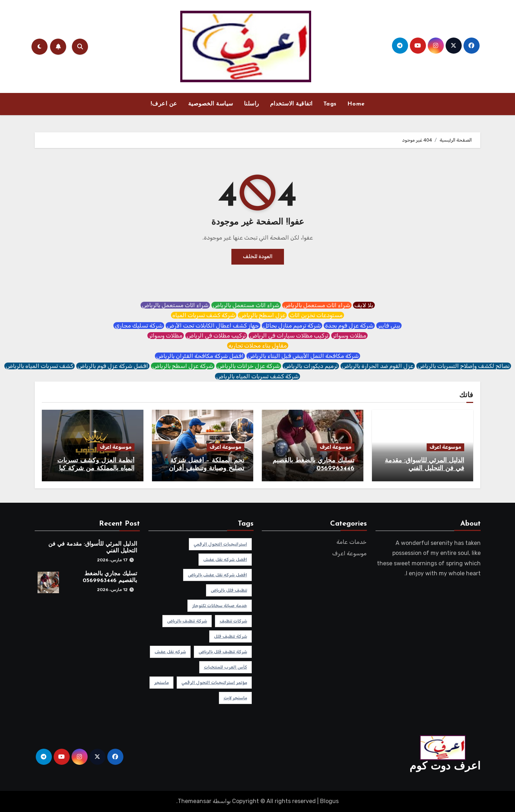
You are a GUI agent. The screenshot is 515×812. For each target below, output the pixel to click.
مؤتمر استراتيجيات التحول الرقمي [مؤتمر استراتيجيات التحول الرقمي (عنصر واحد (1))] (214, 683)
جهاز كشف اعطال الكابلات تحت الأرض (213, 326)
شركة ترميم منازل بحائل (292, 326)
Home (356, 104)
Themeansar (195, 801)
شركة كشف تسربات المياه (204, 315)
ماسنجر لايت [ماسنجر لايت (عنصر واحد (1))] (235, 698)
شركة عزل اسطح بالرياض (183, 366)
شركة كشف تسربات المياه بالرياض (257, 376)
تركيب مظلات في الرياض (216, 336)
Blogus (329, 801)
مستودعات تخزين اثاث (316, 315)
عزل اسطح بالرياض (262, 315)
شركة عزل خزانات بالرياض (249, 366)
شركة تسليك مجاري (139, 326)
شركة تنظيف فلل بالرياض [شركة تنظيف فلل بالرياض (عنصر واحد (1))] (222, 652)
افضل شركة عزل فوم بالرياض (113, 366)
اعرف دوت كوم (445, 767)
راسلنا (252, 104)
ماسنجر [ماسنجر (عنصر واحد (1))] (161, 683)
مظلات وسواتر (349, 336)
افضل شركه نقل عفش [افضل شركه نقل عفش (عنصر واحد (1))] (225, 560)
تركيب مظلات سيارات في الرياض (289, 336)
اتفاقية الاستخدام (291, 104)
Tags (330, 104)
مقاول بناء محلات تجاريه (258, 346)
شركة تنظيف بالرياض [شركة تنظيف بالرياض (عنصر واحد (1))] (187, 621)
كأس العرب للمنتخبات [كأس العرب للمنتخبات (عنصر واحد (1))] (225, 667)
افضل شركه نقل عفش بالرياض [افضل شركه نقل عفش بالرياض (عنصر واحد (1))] (217, 575)
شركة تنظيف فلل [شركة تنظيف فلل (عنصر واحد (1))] (230, 636)
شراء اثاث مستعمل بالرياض (317, 305)
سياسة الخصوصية (211, 104)
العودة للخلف (258, 257)
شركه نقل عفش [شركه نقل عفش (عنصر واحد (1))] (170, 652)
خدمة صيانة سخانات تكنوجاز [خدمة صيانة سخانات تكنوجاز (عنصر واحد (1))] (219, 606)
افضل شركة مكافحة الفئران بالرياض (200, 356)
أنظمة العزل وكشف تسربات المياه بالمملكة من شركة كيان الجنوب (94, 468)
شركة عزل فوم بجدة (349, 326)
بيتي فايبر (389, 326)
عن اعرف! (164, 104)
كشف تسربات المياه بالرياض (40, 366)
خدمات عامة (352, 542)
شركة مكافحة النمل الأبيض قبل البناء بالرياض (303, 356)
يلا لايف (364, 305)
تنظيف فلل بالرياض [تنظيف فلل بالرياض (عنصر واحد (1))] (229, 590)
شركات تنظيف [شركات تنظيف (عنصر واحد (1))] (233, 621)
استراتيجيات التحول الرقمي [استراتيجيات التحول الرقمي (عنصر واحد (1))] (220, 544)
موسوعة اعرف (445, 447)
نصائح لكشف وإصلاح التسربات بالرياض (464, 366)
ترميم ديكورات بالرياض (311, 366)
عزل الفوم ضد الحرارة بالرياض (378, 366)
